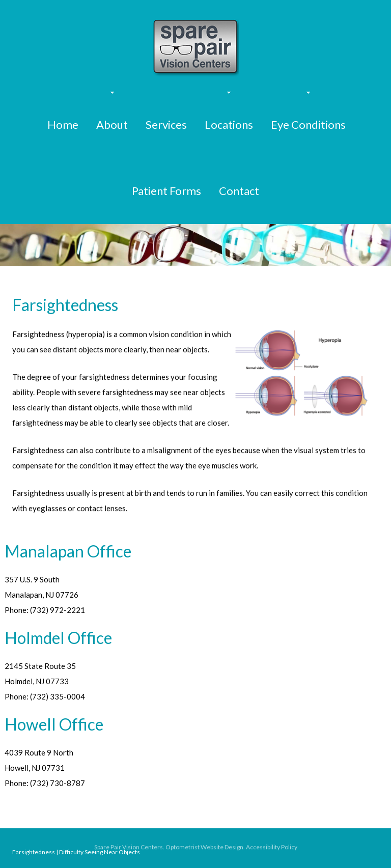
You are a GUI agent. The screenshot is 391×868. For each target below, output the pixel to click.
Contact (239, 191)
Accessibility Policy (272, 848)
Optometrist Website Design (204, 848)
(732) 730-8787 (58, 783)
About (112, 124)
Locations (229, 124)
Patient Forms (166, 191)
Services (166, 124)
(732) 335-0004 (58, 696)
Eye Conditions (308, 124)
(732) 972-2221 (58, 610)
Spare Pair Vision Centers (129, 848)
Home (63, 124)
